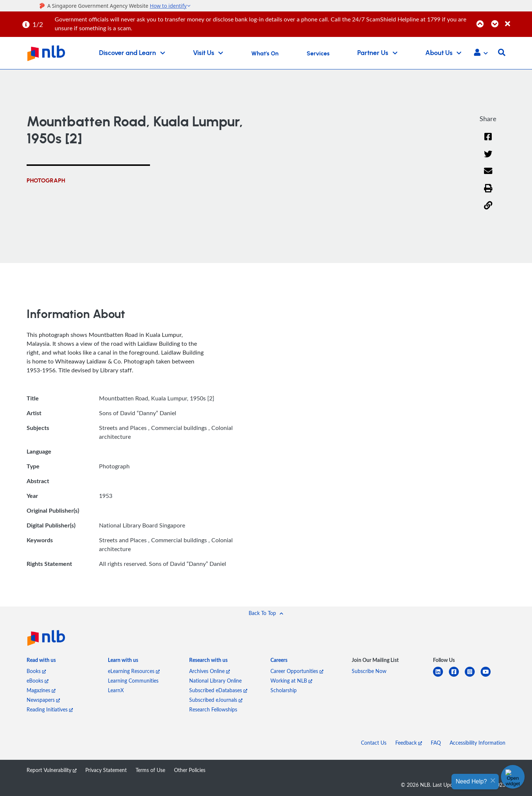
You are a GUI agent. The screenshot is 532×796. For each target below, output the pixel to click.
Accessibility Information (478, 743)
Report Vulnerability (52, 770)
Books (36, 671)
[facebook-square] (457, 676)
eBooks (37, 681)
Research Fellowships (213, 709)
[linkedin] (441, 676)
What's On (265, 54)
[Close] (517, 20)
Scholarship (284, 690)
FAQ (436, 743)
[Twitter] (488, 159)
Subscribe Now (369, 671)
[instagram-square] (473, 676)
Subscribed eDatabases (218, 690)
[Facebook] (488, 141)
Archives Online (209, 671)
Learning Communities (133, 681)
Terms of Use (150, 770)
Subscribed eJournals (216, 700)
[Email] (488, 176)
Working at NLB (291, 681)
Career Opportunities (297, 671)
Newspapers (43, 700)
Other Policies (190, 770)
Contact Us (374, 743)
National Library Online (215, 681)
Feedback (409, 743)
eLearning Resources (134, 671)
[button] (481, 53)
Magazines (41, 690)
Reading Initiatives (50, 709)
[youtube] (489, 676)
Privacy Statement (106, 770)
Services (318, 54)
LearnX (116, 690)
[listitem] (41, 662)
